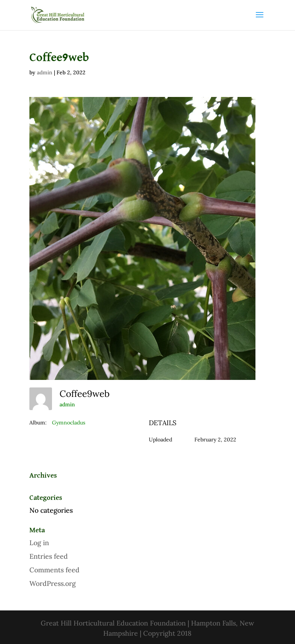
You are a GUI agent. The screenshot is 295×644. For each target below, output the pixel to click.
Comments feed (54, 570)
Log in (39, 543)
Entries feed (49, 556)
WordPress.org (53, 583)
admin (45, 72)
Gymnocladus (69, 423)
